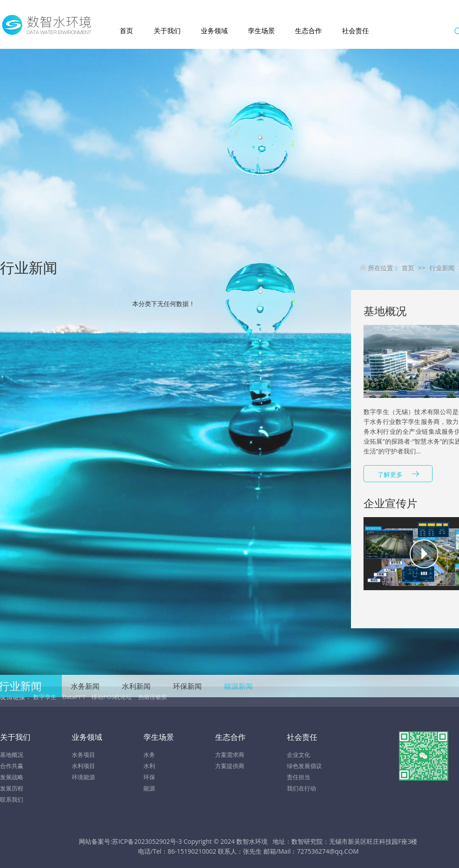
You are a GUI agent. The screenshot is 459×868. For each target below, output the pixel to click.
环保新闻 (187, 686)
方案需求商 (230, 755)
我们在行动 (301, 788)
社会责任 (355, 30)
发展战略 (12, 777)
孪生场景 (261, 30)
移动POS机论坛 (112, 697)
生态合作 (308, 30)
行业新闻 (442, 268)
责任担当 (299, 777)
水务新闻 (85, 686)
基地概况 (12, 755)
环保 (149, 777)
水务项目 (83, 755)
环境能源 (83, 777)
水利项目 (83, 766)
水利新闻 (136, 686)
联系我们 (12, 799)
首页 (126, 30)
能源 (149, 788)
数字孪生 (45, 697)
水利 (149, 766)
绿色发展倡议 (304, 766)
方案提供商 (230, 766)
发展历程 (12, 788)
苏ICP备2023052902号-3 (147, 841)
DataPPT (74, 697)
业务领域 (214, 30)
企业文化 (299, 755)
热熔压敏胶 (153, 697)
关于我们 (167, 30)
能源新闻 (238, 686)
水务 (149, 755)
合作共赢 (12, 766)
